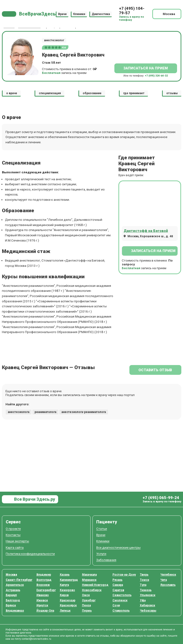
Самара (118, 585)
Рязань (117, 580)
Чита (164, 580)
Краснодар (68, 600)
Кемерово (67, 590)
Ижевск (42, 600)
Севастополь (122, 595)
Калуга (64, 585)
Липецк (65, 611)
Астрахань (13, 590)
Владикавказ (15, 611)
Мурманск (89, 580)
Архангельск (15, 585)
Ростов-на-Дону (124, 575)
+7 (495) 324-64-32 (156, 76)
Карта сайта (15, 548)
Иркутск (42, 605)
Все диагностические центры (118, 548)
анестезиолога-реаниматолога (84, 412)
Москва (11, 575)
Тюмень (146, 590)
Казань (65, 575)
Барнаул (11, 595)
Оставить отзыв (155, 370)
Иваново (43, 595)
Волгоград (44, 580)
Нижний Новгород (95, 585)
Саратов (118, 590)
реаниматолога (45, 412)
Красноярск (68, 605)
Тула (143, 585)
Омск (86, 595)
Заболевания (106, 560)
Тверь (144, 575)
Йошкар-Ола (45, 611)
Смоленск (120, 600)
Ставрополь (121, 611)
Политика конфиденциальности (30, 554)
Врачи (62, 14)
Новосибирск (92, 590)
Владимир (44, 575)
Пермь (87, 611)
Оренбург (89, 600)
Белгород (13, 600)
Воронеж (43, 585)
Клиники (79, 14)
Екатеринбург (46, 590)
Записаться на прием (146, 68)
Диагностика (101, 14)
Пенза (86, 605)
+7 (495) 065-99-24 (161, 498)
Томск (145, 580)
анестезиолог (54, 40)
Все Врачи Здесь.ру (34, 499)
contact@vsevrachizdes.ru (36, 639)
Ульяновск (148, 595)
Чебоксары (148, 611)
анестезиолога (19, 412)
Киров (64, 595)
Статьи (102, 529)
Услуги (101, 554)
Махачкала (89, 575)
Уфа (143, 600)
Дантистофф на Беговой (146, 231)
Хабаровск (147, 605)
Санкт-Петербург (19, 580)
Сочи (116, 605)
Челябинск (168, 575)
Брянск (11, 605)
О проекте (13, 529)
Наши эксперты (17, 541)
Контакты (13, 535)
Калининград (69, 580)
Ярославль (168, 585)
